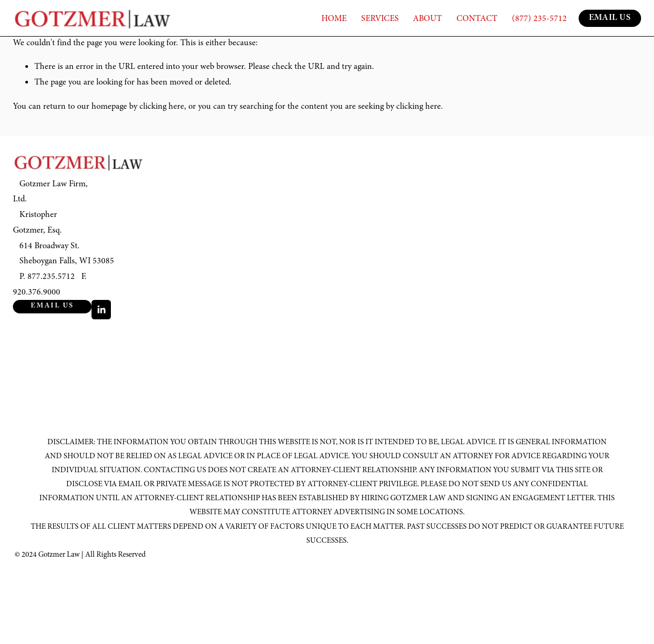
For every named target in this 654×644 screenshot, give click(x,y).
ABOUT (427, 18)
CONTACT (477, 18)
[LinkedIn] (101, 310)
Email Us (52, 307)
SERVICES (380, 18)
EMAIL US (610, 19)
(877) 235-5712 (539, 18)
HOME (334, 18)
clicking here (162, 106)
